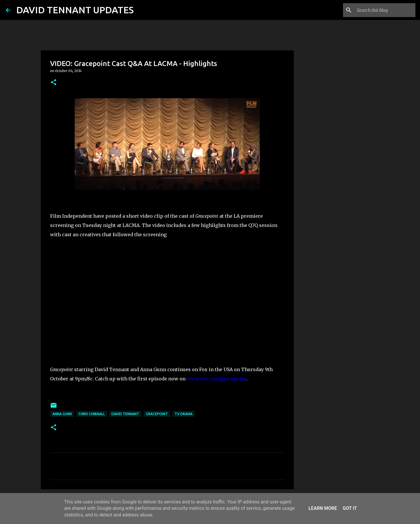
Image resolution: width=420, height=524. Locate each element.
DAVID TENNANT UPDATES (75, 10)
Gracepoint (157, 414)
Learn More (323, 508)
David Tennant (125, 414)
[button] (54, 83)
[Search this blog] (385, 10)
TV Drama (184, 414)
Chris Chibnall (92, 414)
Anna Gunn (62, 414)
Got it (350, 508)
